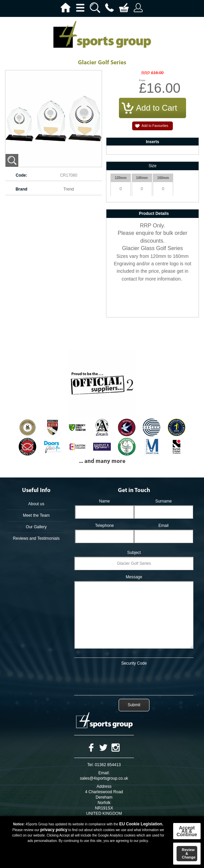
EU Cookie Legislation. (141, 824)
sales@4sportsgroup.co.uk (104, 778)
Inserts (152, 142)
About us (36, 504)
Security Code (134, 663)
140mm (142, 178)
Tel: (91, 765)
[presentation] (134, 679)
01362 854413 (108, 765)
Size (152, 166)
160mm (163, 178)
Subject (134, 553)
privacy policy (54, 830)
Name (104, 501)
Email (163, 526)
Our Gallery (36, 527)
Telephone (105, 526)
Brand (22, 189)
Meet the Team (36, 515)
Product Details (154, 214)
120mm (121, 178)
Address (104, 786)
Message (134, 577)
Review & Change (189, 853)
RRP (146, 73)
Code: (21, 175)
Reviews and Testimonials (36, 538)
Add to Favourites (155, 126)
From (142, 80)
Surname (164, 501)
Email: (104, 773)
